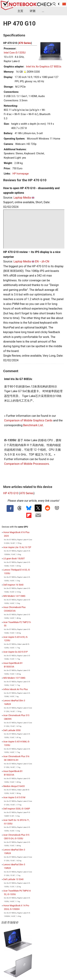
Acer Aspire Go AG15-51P (16, 652)
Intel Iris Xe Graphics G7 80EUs (44, 67)
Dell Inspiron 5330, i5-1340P (17, 809)
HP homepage (21, 174)
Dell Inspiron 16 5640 (13, 585)
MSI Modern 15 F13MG (14, 678)
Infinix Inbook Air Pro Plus (16, 689)
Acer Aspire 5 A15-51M (14, 797)
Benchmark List (33, 425)
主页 (20, 11)
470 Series (25, 43)
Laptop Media (22, 198)
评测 (33, 11)
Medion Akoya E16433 (14, 786)
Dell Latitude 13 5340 (13, 879)
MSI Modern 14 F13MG (14, 596)
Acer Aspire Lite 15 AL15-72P (17, 547)
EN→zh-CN (42, 261)
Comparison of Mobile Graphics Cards (28, 420)
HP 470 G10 (11, 493)
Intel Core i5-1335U (15, 53)
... (43, 11)
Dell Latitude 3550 (12, 730)
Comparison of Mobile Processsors (27, 464)
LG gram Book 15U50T (14, 559)
